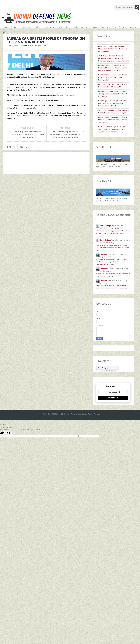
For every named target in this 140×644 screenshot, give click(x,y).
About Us (133, 27)
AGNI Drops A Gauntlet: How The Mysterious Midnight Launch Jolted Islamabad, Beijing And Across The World (114, 58)
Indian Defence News (37, 46)
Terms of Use (76, 414)
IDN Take (106, 27)
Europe (94, 27)
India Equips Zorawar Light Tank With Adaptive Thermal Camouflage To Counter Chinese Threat (112, 103)
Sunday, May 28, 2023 (16, 46)
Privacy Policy (87, 414)
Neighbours (27, 27)
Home (6, 27)
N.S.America (50, 27)
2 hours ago (110, 264)
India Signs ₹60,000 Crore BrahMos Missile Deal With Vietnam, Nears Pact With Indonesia (112, 49)
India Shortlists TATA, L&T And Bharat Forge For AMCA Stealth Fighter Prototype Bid (112, 77)
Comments (24, 147)
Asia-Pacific (64, 27)
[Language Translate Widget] (108, 368)
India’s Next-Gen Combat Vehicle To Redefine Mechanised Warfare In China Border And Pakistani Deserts (113, 68)
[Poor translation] (8, 433)
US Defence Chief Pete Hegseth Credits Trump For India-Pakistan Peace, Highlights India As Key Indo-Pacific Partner (111, 262)
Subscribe (113, 398)
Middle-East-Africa (80, 27)
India (16, 27)
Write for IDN (120, 27)
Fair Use (97, 414)
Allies (38, 27)
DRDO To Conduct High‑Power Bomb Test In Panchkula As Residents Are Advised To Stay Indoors (112, 129)
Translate (111, 371)
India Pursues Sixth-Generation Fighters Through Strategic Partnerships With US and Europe (113, 94)
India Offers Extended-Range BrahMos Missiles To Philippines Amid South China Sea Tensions (113, 120)
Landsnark (104, 254)
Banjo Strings (105, 226)
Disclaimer (65, 414)
